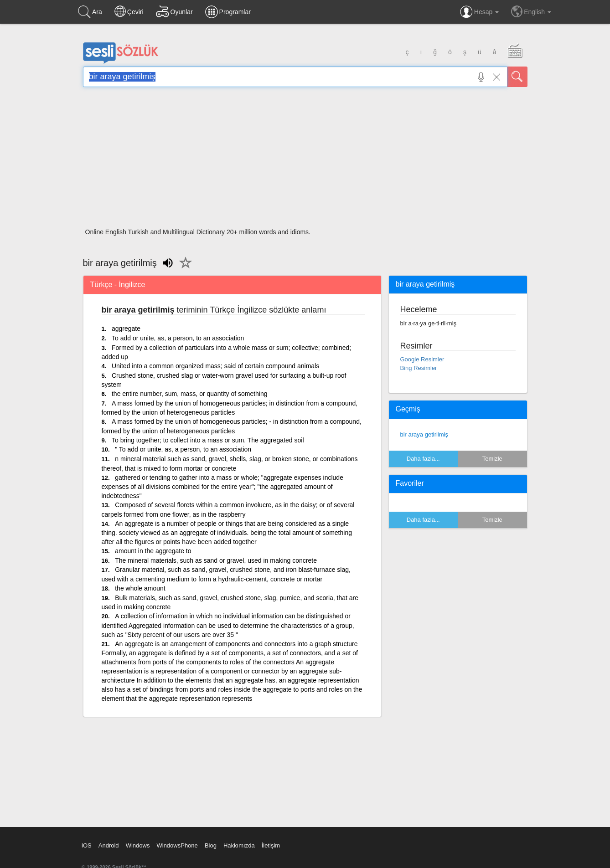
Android (109, 845)
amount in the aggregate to (153, 551)
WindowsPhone (177, 845)
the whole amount (140, 588)
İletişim (271, 845)
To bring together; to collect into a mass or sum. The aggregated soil (208, 440)
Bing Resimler (419, 368)
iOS (87, 845)
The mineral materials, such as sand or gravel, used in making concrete (216, 560)
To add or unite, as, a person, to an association (178, 338)
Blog (211, 845)
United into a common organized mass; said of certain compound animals (215, 366)
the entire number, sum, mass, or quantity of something (190, 394)
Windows (138, 845)
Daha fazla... (423, 459)
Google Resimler (422, 359)
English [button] (531, 11)
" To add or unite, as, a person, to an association (183, 449)
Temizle (492, 459)
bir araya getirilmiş (424, 434)
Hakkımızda (239, 845)
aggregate (126, 329)
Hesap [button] (479, 12)
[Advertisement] (305, 160)
